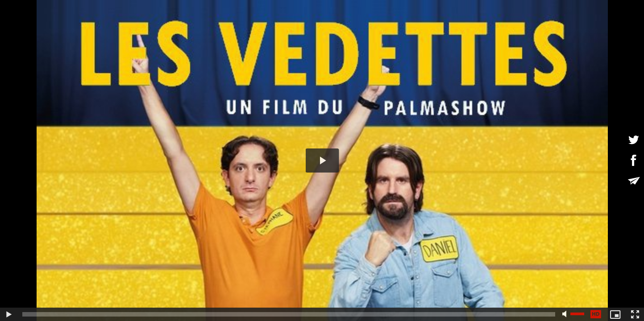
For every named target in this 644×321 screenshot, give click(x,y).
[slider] (289, 314)
